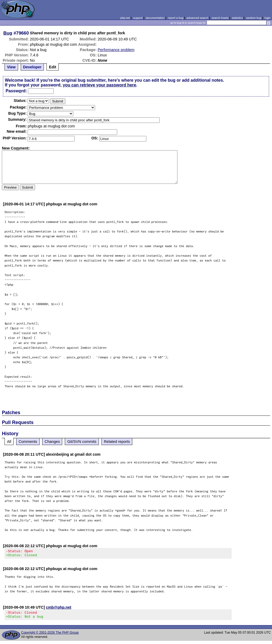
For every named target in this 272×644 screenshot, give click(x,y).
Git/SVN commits (82, 442)
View (11, 67)
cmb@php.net (59, 609)
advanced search (197, 18)
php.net (125, 18)
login (268, 18)
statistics (237, 18)
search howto (220, 18)
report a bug (176, 18)
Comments (28, 442)
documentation (155, 18)
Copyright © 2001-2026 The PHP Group (50, 636)
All (9, 442)
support (138, 18)
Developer (32, 67)
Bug (8, 33)
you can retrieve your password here (99, 85)
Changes (52, 442)
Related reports (117, 442)
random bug (254, 18)
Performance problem (116, 50)
